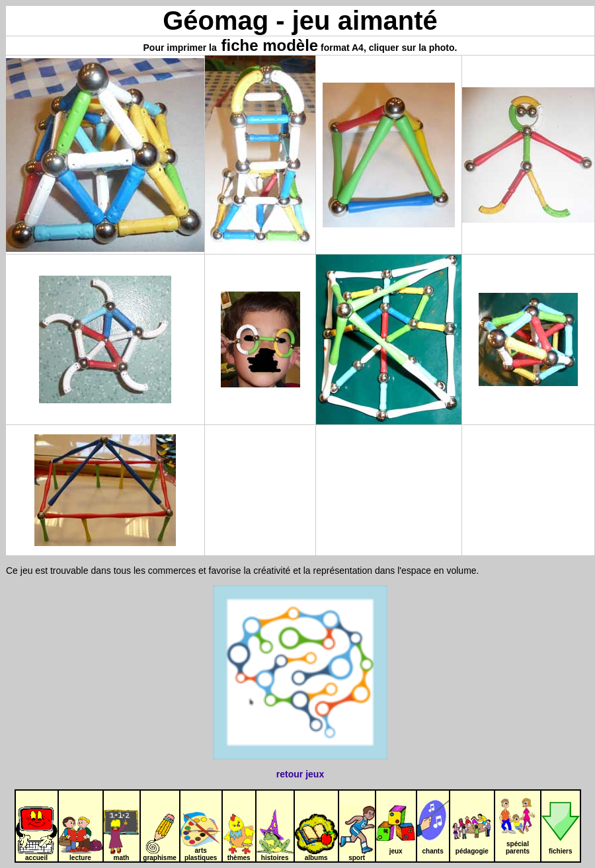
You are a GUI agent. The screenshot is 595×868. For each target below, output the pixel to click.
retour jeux (300, 774)
